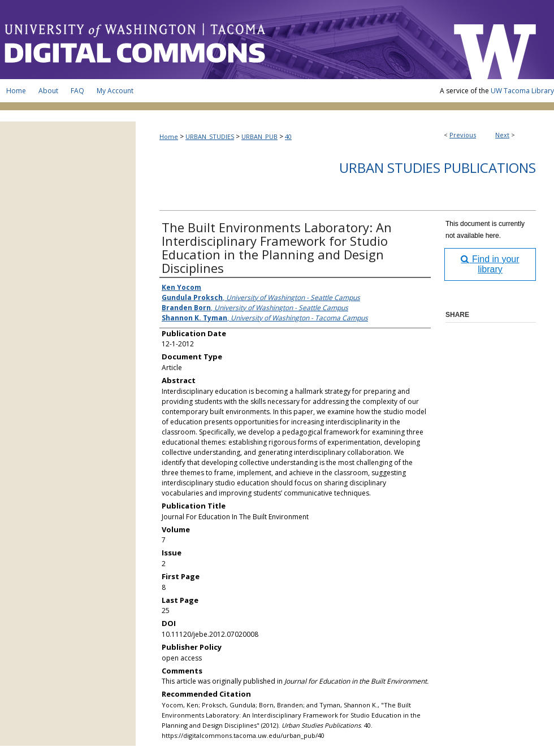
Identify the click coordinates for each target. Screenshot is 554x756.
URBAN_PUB (259, 136)
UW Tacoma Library (522, 91)
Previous (463, 135)
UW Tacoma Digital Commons (220, 40)
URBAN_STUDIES (210, 136)
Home (169, 136)
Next (502, 135)
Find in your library (490, 264)
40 (288, 136)
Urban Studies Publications (438, 168)
